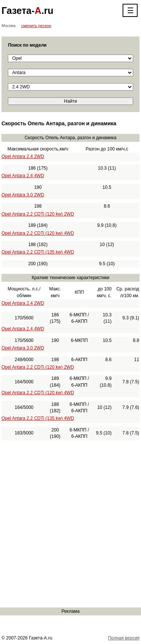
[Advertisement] (70, 524)
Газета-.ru (27, 11)
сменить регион (36, 26)
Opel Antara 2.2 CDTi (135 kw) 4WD (38, 252)
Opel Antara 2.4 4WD (23, 176)
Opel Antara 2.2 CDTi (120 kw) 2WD (38, 214)
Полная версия (124, 638)
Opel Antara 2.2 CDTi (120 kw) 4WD (38, 233)
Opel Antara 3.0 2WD (23, 195)
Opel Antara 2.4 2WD (23, 156)
